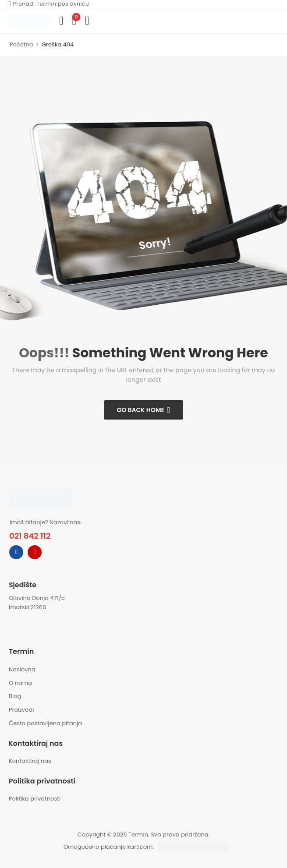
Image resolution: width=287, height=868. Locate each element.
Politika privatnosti (35, 799)
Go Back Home (140, 410)
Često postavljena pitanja (45, 723)
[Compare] (61, 21)
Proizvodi (21, 710)
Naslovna (22, 669)
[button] (87, 21)
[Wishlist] (74, 21)
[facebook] (16, 552)
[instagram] (35, 552)
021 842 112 (30, 536)
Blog (15, 696)
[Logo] (30, 21)
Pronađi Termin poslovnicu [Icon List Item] (49, 4)
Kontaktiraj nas (30, 761)
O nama (20, 683)
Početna (21, 44)
